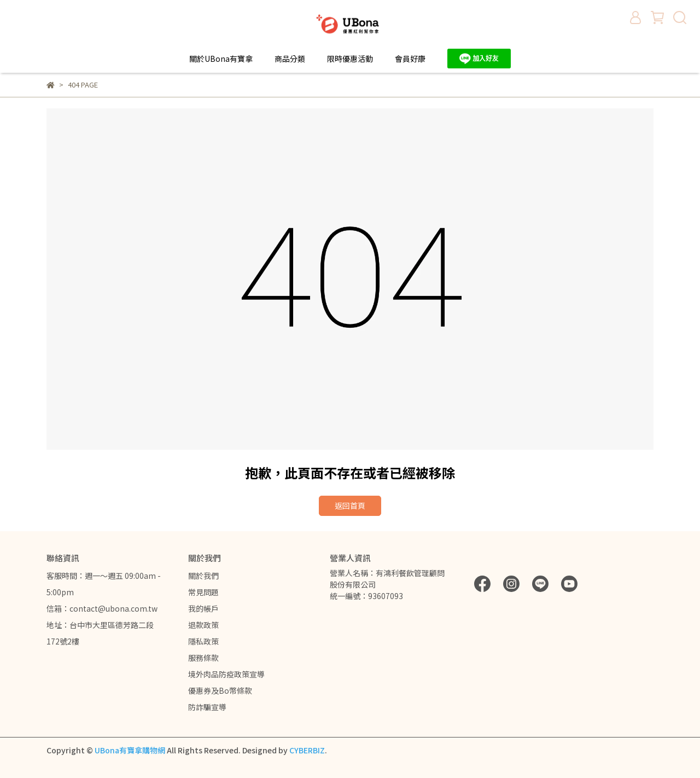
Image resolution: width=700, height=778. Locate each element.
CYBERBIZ (307, 750)
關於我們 (203, 576)
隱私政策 (203, 641)
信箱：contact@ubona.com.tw (102, 608)
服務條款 (203, 658)
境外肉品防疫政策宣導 (226, 674)
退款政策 (203, 625)
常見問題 (203, 592)
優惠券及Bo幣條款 (220, 690)
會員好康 (410, 59)
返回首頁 (350, 506)
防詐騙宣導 (207, 707)
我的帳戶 (203, 608)
